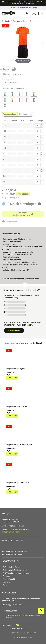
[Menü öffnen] (21, 13)
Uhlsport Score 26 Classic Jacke (17, 483)
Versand (19, 198)
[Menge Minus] (42, 127)
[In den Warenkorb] (23, 214)
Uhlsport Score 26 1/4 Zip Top (16, 407)
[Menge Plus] (42, 124)
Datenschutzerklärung (21, 616)
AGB (22, 633)
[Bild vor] (43, 44)
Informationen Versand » (12, 554)
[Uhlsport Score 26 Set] (23, 44)
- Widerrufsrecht (8, 579)
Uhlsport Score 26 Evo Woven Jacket (19, 445)
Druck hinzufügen (23, 204)
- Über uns (6, 582)
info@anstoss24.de (16, 526)
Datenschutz (31, 633)
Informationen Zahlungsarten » (14, 551)
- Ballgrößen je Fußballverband (14, 570)
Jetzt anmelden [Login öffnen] (14, 330)
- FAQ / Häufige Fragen (11, 567)
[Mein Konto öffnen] (34, 13)
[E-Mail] (20, 611)
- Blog (4, 585)
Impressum (15, 633)
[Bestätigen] (23, 616)
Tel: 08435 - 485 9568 (10, 520)
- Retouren (6, 576)
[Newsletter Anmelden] (41, 611)
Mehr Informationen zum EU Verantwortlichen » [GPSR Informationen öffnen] (21, 279)
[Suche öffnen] (27, 13)
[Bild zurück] (3, 44)
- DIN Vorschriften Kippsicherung (15, 573)
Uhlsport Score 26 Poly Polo (16, 369)
